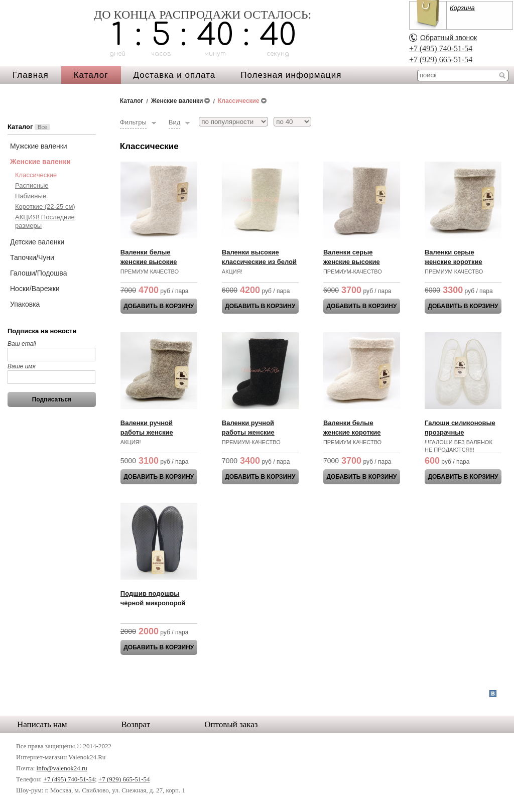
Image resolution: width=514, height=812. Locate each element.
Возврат (136, 724)
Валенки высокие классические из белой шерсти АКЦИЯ (259, 262)
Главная (31, 75)
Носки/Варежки (35, 289)
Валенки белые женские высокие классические (149, 262)
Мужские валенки (39, 146)
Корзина (462, 8)
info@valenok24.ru (62, 768)
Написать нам (42, 724)
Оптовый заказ (231, 724)
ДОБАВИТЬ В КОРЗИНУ (159, 306)
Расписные (32, 185)
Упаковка (25, 304)
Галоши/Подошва (38, 273)
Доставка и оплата (175, 75)
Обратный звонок (448, 38)
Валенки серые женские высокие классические (352, 262)
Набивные (31, 196)
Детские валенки (37, 242)
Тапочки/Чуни (32, 257)
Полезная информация (291, 75)
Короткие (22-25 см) (45, 207)
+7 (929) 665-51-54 (441, 59)
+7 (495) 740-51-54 (441, 48)
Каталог (91, 75)
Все (42, 127)
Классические (36, 175)
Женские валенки (40, 162)
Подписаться (52, 399)
